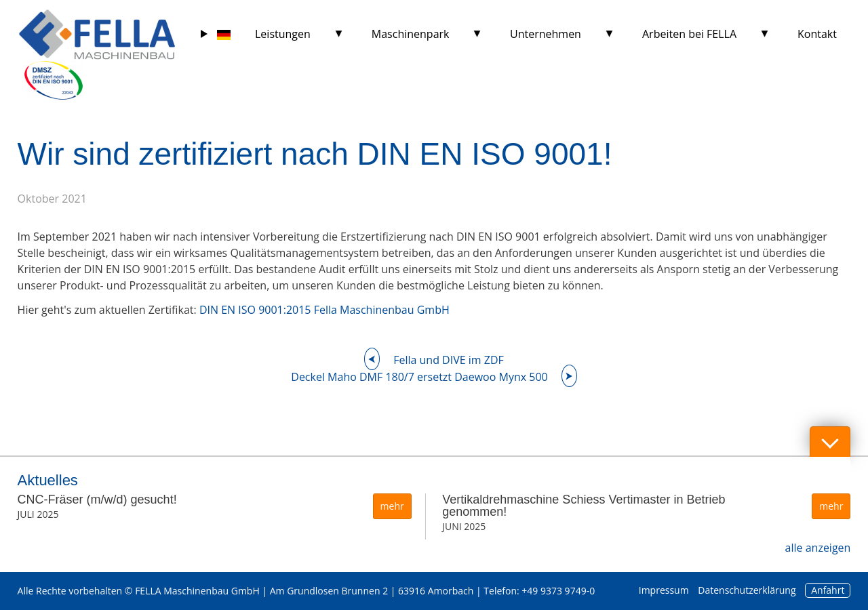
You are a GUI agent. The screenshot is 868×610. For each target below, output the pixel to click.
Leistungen (283, 34)
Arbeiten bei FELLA (689, 34)
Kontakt (817, 34)
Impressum (664, 590)
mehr (392, 506)
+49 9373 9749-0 (558, 591)
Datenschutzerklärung (747, 590)
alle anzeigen (818, 548)
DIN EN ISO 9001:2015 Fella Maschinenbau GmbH (324, 310)
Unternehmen (546, 34)
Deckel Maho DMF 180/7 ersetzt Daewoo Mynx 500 (419, 377)
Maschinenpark (411, 34)
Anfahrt (828, 590)
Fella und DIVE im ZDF (449, 360)
